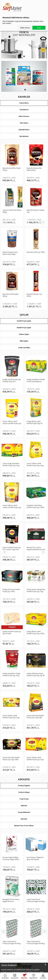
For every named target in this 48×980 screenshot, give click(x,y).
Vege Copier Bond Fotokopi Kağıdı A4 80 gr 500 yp (36, 354)
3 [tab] (26, 56)
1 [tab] (22, 56)
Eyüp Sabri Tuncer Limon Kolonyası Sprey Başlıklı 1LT (12, 621)
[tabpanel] (24, 43)
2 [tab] (24, 56)
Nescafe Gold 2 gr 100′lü (36, 168)
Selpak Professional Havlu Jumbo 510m (34, 541)
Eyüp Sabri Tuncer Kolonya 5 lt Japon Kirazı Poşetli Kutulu (36, 621)
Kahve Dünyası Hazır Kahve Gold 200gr (10, 169)
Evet (39, 28)
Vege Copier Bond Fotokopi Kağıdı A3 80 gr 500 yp (12, 354)
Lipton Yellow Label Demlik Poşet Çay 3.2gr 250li (35, 255)
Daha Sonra (25, 28)
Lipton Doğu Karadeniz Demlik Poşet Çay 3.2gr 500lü (11, 255)
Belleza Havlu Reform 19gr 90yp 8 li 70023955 (11, 541)
